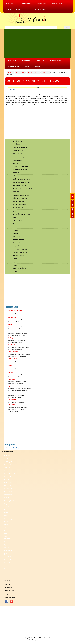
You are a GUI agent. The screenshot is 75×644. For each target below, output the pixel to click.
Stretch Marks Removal (15, 310)
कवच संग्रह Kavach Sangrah (21, 208)
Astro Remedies (18, 160)
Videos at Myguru (9, 486)
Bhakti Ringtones (13, 66)
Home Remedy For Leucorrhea (16, 384)
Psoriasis (46, 73)
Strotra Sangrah (9, 498)
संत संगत (6, 513)
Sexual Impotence (13, 352)
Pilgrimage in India (18, 224)
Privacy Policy (8, 560)
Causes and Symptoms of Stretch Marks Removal (20, 313)
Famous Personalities (10, 474)
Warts (9, 393)
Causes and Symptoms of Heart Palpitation (19, 347)
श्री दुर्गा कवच (16, 144)
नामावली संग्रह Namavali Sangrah (22, 214)
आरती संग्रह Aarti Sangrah (20, 192)
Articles (6, 528)
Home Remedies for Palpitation (16, 349)
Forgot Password (10, 598)
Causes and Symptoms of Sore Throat (18, 407)
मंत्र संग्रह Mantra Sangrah (20, 205)
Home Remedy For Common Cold (17, 322)
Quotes (6, 554)
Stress (10, 365)
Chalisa (7, 595)
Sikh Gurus (7, 459)
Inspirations (16, 233)
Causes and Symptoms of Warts (16, 395)
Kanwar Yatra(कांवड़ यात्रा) (20, 268)
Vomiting (10, 338)
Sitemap (6, 569)
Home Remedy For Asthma (15, 329)
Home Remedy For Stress (15, 370)
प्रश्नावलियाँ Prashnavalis (20, 185)
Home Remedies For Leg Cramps (17, 336)
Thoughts (16, 230)
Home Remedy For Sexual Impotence (17, 356)
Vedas (15, 217)
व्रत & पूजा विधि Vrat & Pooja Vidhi (23, 189)
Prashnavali (7, 465)
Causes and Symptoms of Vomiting (17, 340)
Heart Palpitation (13, 345)
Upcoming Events (9, 501)
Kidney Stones (12, 400)
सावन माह (73, 204)
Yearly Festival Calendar (20, 249)
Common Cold (12, 317)
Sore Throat (11, 405)
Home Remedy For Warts (15, 397)
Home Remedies (33, 73)
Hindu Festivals (27, 60)
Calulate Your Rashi (19, 154)
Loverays (7, 566)
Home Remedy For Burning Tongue (17, 363)
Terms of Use (8, 563)
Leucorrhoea (12, 379)
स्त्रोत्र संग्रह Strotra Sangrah (20, 201)
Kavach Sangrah (9, 519)
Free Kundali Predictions (20, 147)
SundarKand (8, 542)
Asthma (10, 324)
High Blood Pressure (14, 386)
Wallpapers (38, 66)
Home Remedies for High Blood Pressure (18, 391)
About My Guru (8, 557)
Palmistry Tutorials (18, 240)
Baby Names (17, 236)
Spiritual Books (17, 221)
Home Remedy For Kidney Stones (17, 402)
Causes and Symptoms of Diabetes (17, 375)
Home (10, 73)
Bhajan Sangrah (9, 480)
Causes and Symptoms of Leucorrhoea (18, 382)
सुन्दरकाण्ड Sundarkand (19, 211)
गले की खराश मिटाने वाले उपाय (15, 411)
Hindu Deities (12, 60)
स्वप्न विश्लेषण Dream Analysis (21, 182)
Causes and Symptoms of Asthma (17, 327)
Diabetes (10, 372)
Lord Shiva (73, 213)
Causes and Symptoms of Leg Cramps (18, 334)
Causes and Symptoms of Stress (16, 368)
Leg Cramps (11, 331)
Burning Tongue (13, 358)
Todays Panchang (18, 151)
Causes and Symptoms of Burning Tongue (19, 361)
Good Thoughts (9, 489)
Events (27, 66)
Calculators (16, 176)
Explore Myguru (18, 262)
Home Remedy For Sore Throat (16, 409)
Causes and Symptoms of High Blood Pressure (20, 389)
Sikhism (15, 271)
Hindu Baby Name (9, 551)
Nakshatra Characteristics (20, 166)
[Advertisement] (37, 43)
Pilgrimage (7, 545)
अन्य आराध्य (7, 539)
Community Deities (10, 492)
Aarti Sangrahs (9, 590)
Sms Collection (17, 227)
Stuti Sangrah (8, 462)
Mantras (8, 584)
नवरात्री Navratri (17, 141)
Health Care (41, 60)
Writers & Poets (9, 477)
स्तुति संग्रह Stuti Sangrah (20, 198)
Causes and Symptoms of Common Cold (18, 320)
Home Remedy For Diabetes (15, 377)
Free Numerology (56, 60)
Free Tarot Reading (18, 157)
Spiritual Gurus (8, 468)
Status (15, 265)
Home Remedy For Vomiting (15, 342)
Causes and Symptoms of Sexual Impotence (19, 354)
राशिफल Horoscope (19, 173)
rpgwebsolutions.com (40, 640)
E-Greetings (7, 548)
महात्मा (5, 534)
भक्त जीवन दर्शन (8, 495)
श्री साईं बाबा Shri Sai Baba (20, 170)
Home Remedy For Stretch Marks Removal (19, 315)
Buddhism (16, 163)
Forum (6, 471)
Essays (15, 259)
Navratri (6, 522)
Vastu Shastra (17, 243)
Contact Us (8, 587)
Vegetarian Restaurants (20, 252)
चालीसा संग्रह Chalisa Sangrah (21, 195)
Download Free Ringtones (14, 448)
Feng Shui (16, 246)
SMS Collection (8, 525)
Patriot (6, 516)
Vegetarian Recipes (19, 256)
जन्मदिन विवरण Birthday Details (22, 179)
